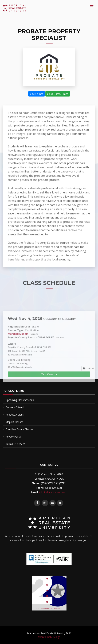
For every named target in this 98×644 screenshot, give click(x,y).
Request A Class (15, 415)
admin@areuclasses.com (53, 492)
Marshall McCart (18, 355)
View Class (49, 395)
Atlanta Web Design (49, 637)
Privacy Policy (13, 437)
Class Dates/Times (58, 94)
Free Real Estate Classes (19, 429)
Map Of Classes (14, 422)
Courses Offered (15, 407)
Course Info (37, 94)
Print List (88, 370)
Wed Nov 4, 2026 (42, 340)
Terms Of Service (15, 444)
